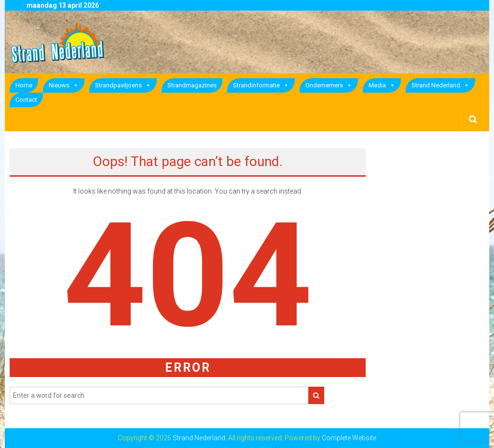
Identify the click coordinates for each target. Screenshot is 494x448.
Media (382, 85)
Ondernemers (329, 85)
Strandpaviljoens (123, 85)
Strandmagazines (192, 85)
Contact (26, 100)
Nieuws (64, 85)
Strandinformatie (261, 85)
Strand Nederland (440, 85)
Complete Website (349, 438)
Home (24, 85)
